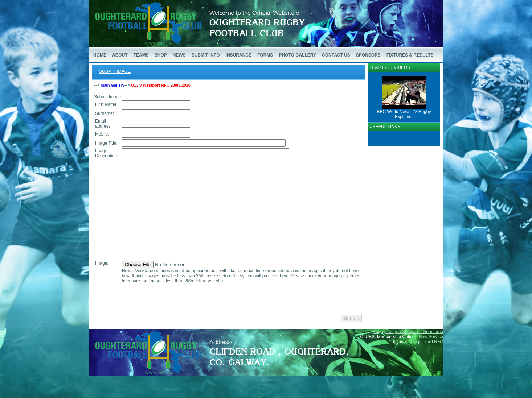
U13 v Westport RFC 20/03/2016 (161, 85)
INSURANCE (239, 55)
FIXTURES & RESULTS (410, 55)
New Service (431, 358)
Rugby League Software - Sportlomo (408, 353)
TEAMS (141, 55)
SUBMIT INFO (206, 55)
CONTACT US (336, 55)
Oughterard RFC (427, 364)
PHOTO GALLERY (297, 55)
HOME (100, 55)
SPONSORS (368, 55)
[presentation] (176, 321)
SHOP (161, 55)
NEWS (179, 55)
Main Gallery (112, 85)
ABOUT (120, 55)
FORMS (265, 55)
